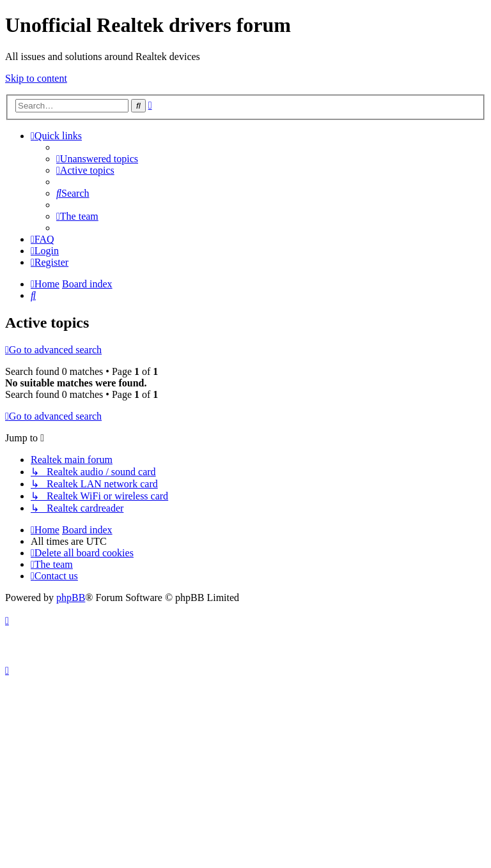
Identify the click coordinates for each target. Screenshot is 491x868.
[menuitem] (97, 159)
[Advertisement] (245, 772)
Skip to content (36, 78)
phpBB (71, 598)
